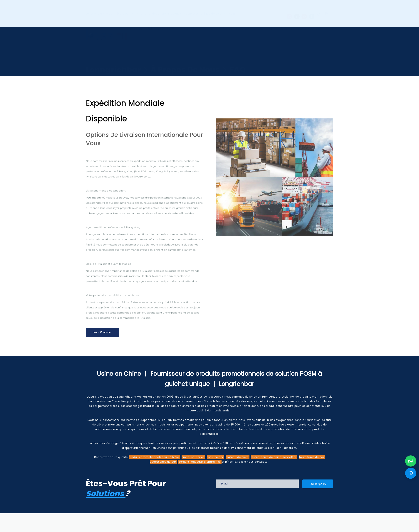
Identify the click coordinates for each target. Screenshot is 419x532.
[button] (335, 26)
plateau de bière (238, 457)
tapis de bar (215, 457)
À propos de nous (185, 63)
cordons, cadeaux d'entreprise (200, 462)
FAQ (238, 63)
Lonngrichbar (113, 63)
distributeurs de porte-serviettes (274, 457)
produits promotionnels (145, 457)
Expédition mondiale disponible (158, 73)
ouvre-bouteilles (193, 457)
